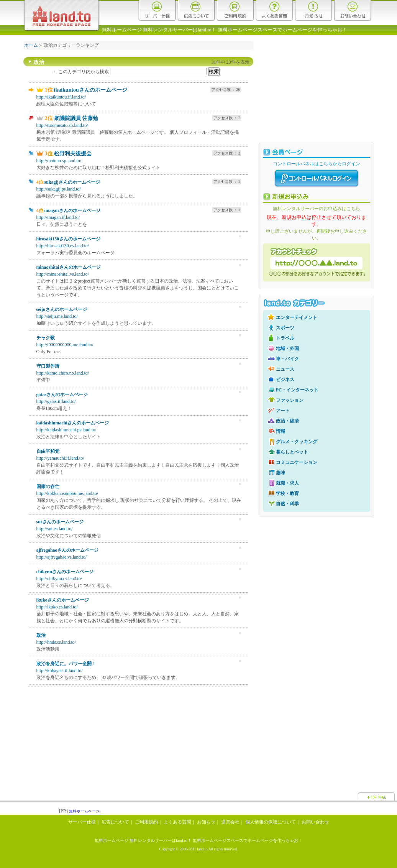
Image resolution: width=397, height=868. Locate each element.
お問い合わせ (353, 11)
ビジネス (285, 380)
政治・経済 (287, 421)
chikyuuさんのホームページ (65, 572)
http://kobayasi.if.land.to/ (60, 671)
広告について (196, 11)
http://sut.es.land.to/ (55, 529)
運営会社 (230, 822)
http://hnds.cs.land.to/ (56, 642)
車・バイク (287, 359)
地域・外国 (287, 349)
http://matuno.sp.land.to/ (59, 161)
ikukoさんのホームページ (63, 600)
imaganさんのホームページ (72, 210)
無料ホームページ (84, 811)
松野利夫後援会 (73, 154)
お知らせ (313, 11)
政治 (41, 635)
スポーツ (285, 328)
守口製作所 (48, 366)
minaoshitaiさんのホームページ (69, 267)
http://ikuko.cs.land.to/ (57, 607)
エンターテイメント (297, 317)
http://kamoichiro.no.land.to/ (63, 373)
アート (283, 411)
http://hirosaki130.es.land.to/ (63, 246)
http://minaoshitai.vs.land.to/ (63, 274)
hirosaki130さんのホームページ (69, 239)
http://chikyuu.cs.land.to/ (59, 579)
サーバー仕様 (157, 11)
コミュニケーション (297, 462)
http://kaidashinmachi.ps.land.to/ (66, 430)
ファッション (290, 400)
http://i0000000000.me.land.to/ (65, 345)
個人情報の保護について (271, 822)
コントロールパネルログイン (317, 178)
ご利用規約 (235, 11)
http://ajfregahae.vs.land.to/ (62, 557)
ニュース (285, 369)
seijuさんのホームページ (62, 309)
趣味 (281, 473)
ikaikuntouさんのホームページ (91, 90)
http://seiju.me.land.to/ (57, 316)
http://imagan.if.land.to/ (58, 217)
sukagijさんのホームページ (72, 182)
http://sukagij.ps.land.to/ (59, 189)
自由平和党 (48, 451)
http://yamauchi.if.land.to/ (60, 458)
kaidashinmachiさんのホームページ (73, 423)
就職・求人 (287, 483)
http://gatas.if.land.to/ (56, 401)
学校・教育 (287, 493)
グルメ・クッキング (297, 442)
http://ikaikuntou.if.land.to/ (61, 97)
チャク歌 (46, 338)
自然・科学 (287, 504)
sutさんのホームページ (60, 522)
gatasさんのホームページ (62, 395)
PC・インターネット (297, 390)
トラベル (285, 338)
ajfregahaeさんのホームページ (67, 550)
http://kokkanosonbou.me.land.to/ (67, 493)
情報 (281, 431)
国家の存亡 (48, 487)
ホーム (31, 45)
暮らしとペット (292, 452)
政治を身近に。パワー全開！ (66, 664)
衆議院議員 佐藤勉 (76, 118)
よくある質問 (274, 11)
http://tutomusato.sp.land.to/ (62, 125)
